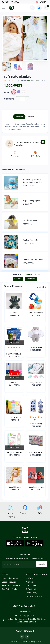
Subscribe (42, 564)
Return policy (31, 593)
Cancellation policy (34, 596)
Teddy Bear (14, 313)
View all (41, 287)
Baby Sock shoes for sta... (36, 487)
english (41, 2)
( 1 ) (14, 350)
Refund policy (32, 589)
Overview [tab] (19, 117)
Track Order (31, 585)
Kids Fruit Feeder (36, 313)
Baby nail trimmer (14, 452)
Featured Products (10, 578)
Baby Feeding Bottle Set (36, 424)
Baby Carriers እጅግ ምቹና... (14, 354)
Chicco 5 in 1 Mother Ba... (14, 383)
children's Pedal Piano (36, 452)
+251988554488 (11, 2)
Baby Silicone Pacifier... (14, 487)
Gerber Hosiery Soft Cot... (14, 417)
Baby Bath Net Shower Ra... (36, 383)
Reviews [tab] (31, 117)
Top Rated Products (11, 589)
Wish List (30, 582)
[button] (15, 543)
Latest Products (9, 582)
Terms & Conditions (18, 641)
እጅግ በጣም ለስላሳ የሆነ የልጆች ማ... (36, 347)
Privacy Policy (35, 641)
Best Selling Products (11, 585)
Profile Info (31, 578)
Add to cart (31, 279)
